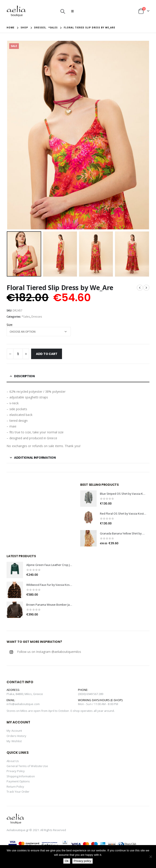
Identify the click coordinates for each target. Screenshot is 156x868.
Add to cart (47, 354)
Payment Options (18, 781)
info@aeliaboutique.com (23, 704)
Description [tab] (24, 376)
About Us (13, 761)
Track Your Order (18, 792)
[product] (88, 499)
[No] (151, 857)
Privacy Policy (16, 771)
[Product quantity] (18, 354)
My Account (14, 731)
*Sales (26, 317)
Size (9, 325)
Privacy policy (82, 861)
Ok (67, 861)
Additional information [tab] (35, 458)
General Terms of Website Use (27, 766)
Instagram (11, 652)
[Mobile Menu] (72, 11)
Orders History (16, 736)
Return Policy (15, 787)
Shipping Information (21, 776)
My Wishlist (14, 741)
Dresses (37, 317)
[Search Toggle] (63, 11)
